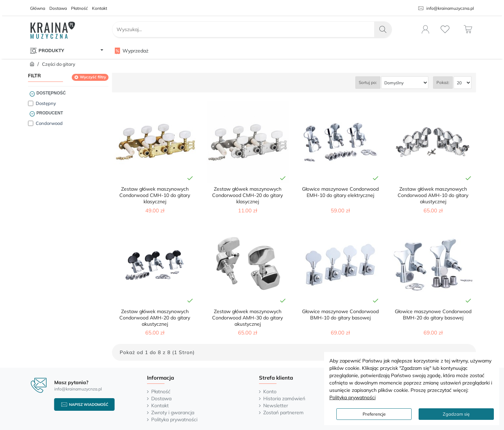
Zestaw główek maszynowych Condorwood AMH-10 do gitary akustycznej (433, 195)
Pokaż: (443, 82)
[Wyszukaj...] (383, 29)
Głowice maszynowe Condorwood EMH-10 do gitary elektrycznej (340, 192)
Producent (50, 113)
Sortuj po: (368, 82)
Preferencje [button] (374, 414)
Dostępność (51, 93)
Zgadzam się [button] (456, 414)
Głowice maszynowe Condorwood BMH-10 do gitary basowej (340, 315)
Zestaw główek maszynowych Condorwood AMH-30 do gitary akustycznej (247, 318)
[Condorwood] (31, 123)
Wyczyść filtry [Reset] (93, 77)
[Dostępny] (31, 103)
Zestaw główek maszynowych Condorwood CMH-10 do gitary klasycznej (155, 195)
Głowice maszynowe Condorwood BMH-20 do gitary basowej (433, 315)
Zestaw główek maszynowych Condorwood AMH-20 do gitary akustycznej (155, 318)
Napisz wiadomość (89, 404)
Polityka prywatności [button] (352, 397)
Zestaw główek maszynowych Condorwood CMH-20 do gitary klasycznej (247, 195)
